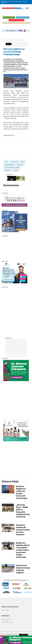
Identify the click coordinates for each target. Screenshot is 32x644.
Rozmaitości (15, 162)
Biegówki (8, 170)
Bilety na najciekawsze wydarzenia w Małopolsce (16, 23)
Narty (7, 162)
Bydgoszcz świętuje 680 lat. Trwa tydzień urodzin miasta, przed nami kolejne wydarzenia (23, 550)
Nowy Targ (20, 165)
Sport (23, 162)
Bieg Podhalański (10, 165)
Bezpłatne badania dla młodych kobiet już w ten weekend (23, 530)
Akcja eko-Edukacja (9, 18)
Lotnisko (16, 170)
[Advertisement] (15, 247)
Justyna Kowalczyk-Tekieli (12, 167)
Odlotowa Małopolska (23, 18)
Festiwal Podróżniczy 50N (16, 20)
